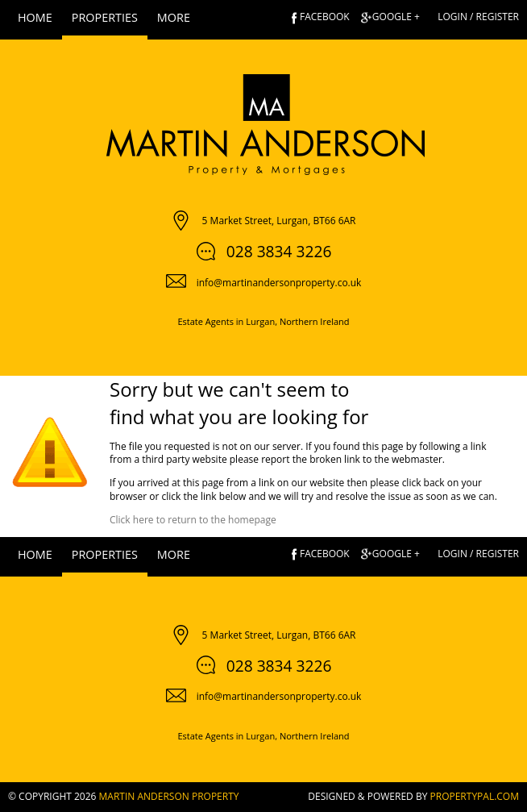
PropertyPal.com (475, 796)
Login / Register (478, 17)
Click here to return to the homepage (193, 520)
